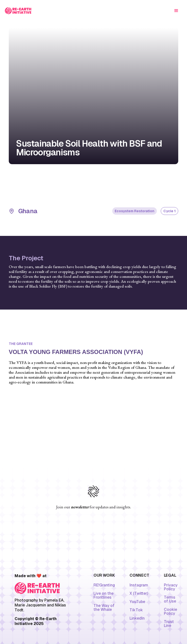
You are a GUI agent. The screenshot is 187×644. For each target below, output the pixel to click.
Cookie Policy (170, 612)
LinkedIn (137, 618)
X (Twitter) (139, 594)
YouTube (137, 602)
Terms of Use (170, 599)
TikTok (136, 610)
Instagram (139, 585)
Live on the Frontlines (103, 595)
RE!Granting (104, 585)
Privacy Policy (171, 587)
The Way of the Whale (104, 608)
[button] (176, 11)
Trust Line (169, 624)
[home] (18, 11)
